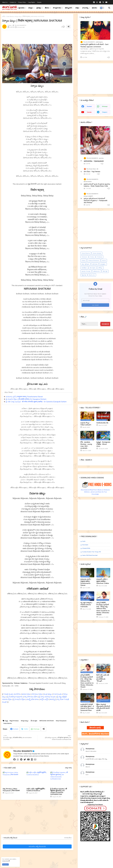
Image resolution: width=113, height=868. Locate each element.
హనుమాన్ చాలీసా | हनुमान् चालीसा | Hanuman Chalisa (103, 581)
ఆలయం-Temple (86, 271)
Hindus (92, 257)
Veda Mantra (10, 16)
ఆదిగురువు (95, 264)
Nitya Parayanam (61, 721)
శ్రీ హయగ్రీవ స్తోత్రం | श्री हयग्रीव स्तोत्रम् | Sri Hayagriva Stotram (26, 399)
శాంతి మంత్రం (58, 694)
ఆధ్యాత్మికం (103, 264)
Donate (39, 2)
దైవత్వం (39, 8)
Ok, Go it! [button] (5, 865)
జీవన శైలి (105, 271)
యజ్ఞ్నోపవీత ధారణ (33, 699)
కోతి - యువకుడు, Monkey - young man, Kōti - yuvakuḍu (86, 445)
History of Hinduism (94, 260)
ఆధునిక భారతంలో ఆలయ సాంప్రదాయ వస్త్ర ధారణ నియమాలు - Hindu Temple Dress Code (97, 185)
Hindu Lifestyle (97, 253)
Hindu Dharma (86, 253)
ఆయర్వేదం (84, 268)
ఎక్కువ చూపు (68, 768)
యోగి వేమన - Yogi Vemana (92, 172)
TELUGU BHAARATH (23, 751)
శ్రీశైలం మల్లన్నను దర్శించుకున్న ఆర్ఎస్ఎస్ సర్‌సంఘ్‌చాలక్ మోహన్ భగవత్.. (103, 707)
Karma (104, 260)
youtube (89, 112)
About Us (5, 2)
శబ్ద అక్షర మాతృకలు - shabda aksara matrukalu (87, 605)
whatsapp (105, 106)
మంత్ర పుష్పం (48, 694)
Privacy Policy (22, 2)
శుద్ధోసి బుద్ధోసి (44, 699)
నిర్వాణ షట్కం (25, 721)
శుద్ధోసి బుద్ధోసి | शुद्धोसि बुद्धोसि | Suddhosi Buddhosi (36, 790)
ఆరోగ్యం (100, 268)
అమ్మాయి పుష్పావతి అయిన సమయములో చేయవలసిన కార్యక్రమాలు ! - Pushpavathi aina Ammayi (96, 200)
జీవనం (47, 8)
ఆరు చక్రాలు (93, 268)
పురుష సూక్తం (26, 694)
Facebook (16, 729)
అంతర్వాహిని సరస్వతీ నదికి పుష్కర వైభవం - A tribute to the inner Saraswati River (87, 707)
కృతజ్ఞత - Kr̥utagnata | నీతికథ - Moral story (103, 444)
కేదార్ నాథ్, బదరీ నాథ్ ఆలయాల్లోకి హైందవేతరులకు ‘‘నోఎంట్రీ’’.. (103, 678)
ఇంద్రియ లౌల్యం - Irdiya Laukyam (86, 424)
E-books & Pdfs (86, 548)
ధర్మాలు (31, 8)
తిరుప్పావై (53, 699)
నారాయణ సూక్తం (37, 694)
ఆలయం (95, 8)
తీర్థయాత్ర (84, 275)
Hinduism (84, 257)
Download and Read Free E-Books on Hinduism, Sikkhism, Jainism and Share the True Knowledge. (95, 492)
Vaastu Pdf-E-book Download (90, 555)
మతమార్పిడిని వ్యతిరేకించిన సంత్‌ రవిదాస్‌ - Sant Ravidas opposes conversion (94, 45)
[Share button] (44, 729)
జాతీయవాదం (97, 271)
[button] (109, 8)
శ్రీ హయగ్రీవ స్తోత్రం (19, 699)
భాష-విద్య (85, 8)
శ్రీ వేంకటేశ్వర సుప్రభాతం (15, 697)
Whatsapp (36, 729)
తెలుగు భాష (92, 275)
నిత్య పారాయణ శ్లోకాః (31, 697)
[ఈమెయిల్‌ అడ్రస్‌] (95, 300)
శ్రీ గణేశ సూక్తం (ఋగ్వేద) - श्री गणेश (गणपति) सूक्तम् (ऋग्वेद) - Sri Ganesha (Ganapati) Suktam (36, 402)
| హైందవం (21, 8)
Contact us (13, 2)
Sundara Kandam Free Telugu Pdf (91, 552)
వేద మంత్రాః (34, 721)
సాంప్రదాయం (57, 8)
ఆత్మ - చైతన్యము (86, 264)
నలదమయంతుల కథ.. (103, 423)
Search (105, 324)
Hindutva (100, 257)
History (84, 260)
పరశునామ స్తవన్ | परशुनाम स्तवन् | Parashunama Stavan (24, 397)
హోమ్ (4, 16)
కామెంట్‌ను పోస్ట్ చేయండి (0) (37, 846)
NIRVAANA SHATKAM (47, 721)
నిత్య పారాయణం (14, 721)
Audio (84, 541)
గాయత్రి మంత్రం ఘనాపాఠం (12, 694)
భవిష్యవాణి (68, 8)
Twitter (26, 729)
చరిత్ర (77, 8)
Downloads (85, 545)
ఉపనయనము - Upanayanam (94, 161)
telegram (105, 112)
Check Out (5, 861)
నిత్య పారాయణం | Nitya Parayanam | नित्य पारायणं (11, 790)
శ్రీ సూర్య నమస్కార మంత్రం (47, 697)
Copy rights (32, 2)
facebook (89, 106)
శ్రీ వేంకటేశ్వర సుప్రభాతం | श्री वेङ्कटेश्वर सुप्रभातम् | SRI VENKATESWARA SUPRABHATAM (59, 791)
